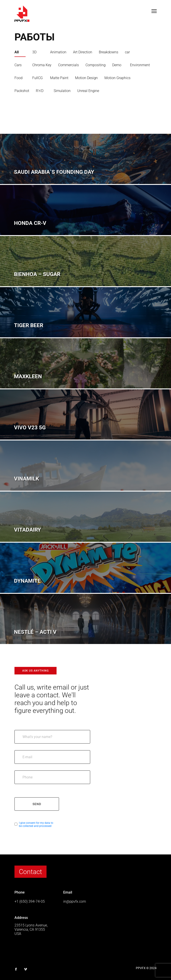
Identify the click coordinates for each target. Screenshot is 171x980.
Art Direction (83, 52)
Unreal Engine (88, 91)
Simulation (62, 91)
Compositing (96, 65)
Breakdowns (109, 52)
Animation (58, 52)
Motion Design (86, 78)
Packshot (22, 91)
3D (34, 52)
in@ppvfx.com (75, 901)
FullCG (38, 78)
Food (18, 78)
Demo (117, 65)
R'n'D (40, 91)
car (127, 52)
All (17, 52)
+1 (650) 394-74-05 (30, 901)
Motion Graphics (117, 78)
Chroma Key (42, 65)
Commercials (68, 65)
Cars (18, 65)
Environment (140, 65)
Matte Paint (59, 78)
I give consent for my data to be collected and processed (36, 824)
